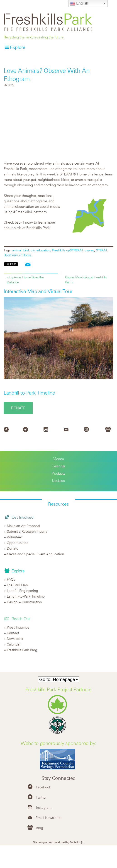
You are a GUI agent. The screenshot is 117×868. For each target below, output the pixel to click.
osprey (89, 250)
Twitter (41, 797)
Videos (59, 459)
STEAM (101, 250)
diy (33, 250)
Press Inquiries (18, 627)
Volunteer (14, 537)
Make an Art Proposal (23, 526)
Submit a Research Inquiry (27, 531)
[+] (83, 842)
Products (58, 473)
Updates (58, 480)
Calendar (58, 466)
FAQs (11, 579)
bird (26, 250)
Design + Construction (24, 602)
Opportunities (17, 543)
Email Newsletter (49, 818)
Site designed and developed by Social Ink (57, 842)
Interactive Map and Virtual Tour (38, 291)
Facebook (43, 787)
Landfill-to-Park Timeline (29, 393)
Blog (39, 828)
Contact (13, 633)
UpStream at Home (17, 255)
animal (17, 250)
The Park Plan (17, 585)
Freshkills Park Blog (22, 650)
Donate (18, 408)
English (79, 4)
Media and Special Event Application (35, 554)
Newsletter (15, 639)
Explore (18, 47)
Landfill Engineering (22, 591)
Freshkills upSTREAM (67, 250)
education (43, 250)
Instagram (44, 807)
